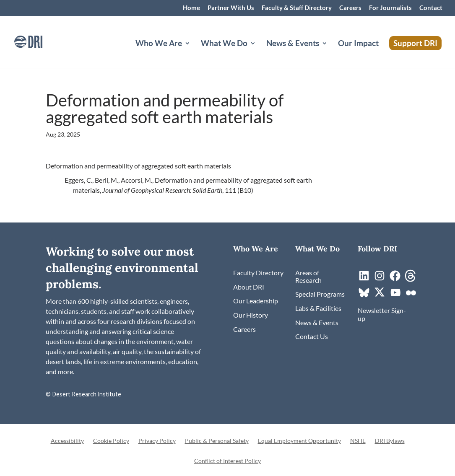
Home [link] (191, 8)
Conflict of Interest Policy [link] (227, 461)
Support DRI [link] (415, 43)
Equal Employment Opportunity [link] (299, 441)
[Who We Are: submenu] (194, 53)
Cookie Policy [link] (111, 441)
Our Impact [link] (358, 44)
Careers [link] (350, 8)
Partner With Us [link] (231, 8)
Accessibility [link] (67, 441)
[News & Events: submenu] (331, 53)
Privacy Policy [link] (157, 441)
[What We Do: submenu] (260, 53)
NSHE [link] (358, 441)
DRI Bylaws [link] (390, 441)
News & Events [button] (293, 44)
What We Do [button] (224, 44)
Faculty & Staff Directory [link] (297, 8)
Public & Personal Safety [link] (217, 441)
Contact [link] (431, 8)
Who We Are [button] (159, 44)
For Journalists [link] (390, 8)
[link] (40, 41)
